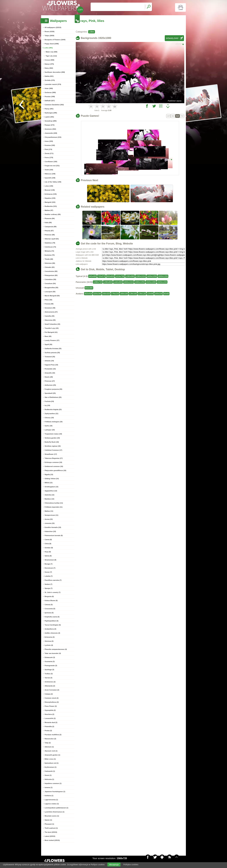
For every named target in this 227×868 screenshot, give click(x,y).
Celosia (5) (49, 605)
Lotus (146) (49, 186)
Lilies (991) (49, 48)
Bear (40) (48, 336)
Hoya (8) (48, 552)
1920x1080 (151, 282)
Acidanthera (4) (50, 629)
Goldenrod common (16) (54, 466)
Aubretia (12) (49, 495)
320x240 (97, 294)
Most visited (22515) (52, 840)
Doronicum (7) (50, 568)
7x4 (182, 116)
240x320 (106, 294)
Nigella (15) (49, 474)
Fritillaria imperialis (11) (54, 507)
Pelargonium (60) (51, 275)
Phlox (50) (48, 300)
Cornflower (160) (51, 162)
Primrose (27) (50, 381)
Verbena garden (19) (52, 438)
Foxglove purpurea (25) (53, 389)
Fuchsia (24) (49, 401)
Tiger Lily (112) (51, 56)
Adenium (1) (49, 747)
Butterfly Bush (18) (52, 442)
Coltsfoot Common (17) (53, 450)
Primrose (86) (50, 235)
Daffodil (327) (50, 101)
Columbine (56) (50, 279)
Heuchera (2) (49, 714)
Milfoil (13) (48, 483)
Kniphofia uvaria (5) (52, 617)
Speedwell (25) (50, 393)
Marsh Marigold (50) (52, 296)
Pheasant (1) (49, 824)
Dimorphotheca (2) (52, 702)
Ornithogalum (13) (51, 487)
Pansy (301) (49, 109)
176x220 (115, 294)
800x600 (110, 276)
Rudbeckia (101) (51, 206)
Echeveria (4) (50, 637)
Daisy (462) (49, 68)
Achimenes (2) (50, 682)
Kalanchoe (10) (50, 531)
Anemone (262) (50, 129)
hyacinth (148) (50, 178)
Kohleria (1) (49, 796)
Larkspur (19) (50, 430)
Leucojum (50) (50, 292)
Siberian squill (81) (52, 239)
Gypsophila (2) (50, 710)
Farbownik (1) (50, 771)
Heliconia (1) (49, 779)
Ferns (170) (49, 157)
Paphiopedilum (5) (51, 621)
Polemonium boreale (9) (54, 535)
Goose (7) (48, 572)
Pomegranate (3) (51, 666)
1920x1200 (162, 282)
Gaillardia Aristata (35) (53, 349)
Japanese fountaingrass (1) (55, 792)
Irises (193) (49, 141)
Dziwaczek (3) (50, 657)
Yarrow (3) (48, 678)
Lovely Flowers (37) (52, 340)
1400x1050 (152, 276)
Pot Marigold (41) (51, 332)
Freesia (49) (49, 304)
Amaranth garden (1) (52, 755)
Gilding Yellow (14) (52, 479)
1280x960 (130, 276)
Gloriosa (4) (49, 641)
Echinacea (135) (51, 194)
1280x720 (98, 282)
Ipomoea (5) (49, 613)
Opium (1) (48, 820)
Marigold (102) (50, 202)
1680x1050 (140, 282)
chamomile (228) (51, 133)
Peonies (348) (50, 97)
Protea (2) (48, 731)
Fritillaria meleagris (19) (54, 422)
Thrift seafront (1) (51, 828)
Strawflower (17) (51, 454)
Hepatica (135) (50, 198)
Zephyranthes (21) (51, 414)
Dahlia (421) (49, 76)
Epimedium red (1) (52, 763)
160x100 (124, 294)
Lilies (91, 32)
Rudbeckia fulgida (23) (53, 409)
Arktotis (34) (49, 361)
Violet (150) (49, 170)
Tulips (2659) (49, 36)
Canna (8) (48, 540)
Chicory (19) (49, 418)
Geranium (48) (50, 308)
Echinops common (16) (53, 462)
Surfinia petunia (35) (52, 353)
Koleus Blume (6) (51, 600)
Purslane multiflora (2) (53, 735)
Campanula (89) (51, 227)
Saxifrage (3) (49, 670)
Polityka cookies (131, 864)
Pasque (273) (50, 125)
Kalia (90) (48, 223)
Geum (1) (48, 775)
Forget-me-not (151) (52, 166)
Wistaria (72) (49, 251)
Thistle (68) (49, 259)
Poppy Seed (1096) (52, 44)
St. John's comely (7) (53, 592)
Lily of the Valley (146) (53, 182)
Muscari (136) (50, 190)
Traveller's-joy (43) (52, 328)
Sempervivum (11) (51, 515)
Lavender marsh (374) (53, 84)
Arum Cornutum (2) (52, 690)
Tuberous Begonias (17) (54, 458)
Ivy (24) (47, 405)
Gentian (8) (49, 548)
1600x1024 (128, 282)
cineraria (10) (50, 523)
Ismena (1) (48, 787)
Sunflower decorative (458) (55, 72)
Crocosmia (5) (50, 609)
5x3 (177, 116)
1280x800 (108, 282)
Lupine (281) (49, 117)
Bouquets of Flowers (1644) (55, 40)
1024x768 (120, 276)
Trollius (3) (49, 674)
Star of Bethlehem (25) (53, 397)
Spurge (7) (48, 588)
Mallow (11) (49, 511)
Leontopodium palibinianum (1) (56, 808)
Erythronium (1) (51, 767)
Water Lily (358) (51, 52)
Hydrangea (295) (51, 113)
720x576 (101, 276)
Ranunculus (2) (50, 739)
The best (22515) (51, 832)
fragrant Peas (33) (51, 365)
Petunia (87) (49, 231)
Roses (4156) (50, 31)
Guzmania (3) (50, 661)
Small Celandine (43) (52, 324)
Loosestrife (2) (50, 718)
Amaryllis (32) (50, 373)
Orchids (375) (50, 80)
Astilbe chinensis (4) (52, 633)
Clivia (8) (48, 544)
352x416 (88, 294)
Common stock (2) (52, 698)
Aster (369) (49, 88)
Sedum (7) (48, 584)
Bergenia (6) (49, 596)
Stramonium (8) (50, 560)
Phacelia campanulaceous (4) (56, 649)
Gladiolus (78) (50, 243)
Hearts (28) (49, 377)
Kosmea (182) (50, 145)
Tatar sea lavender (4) (53, 653)
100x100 (159, 294)
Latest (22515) (50, 836)
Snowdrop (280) (51, 121)
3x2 (173, 116)
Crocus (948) (49, 60)
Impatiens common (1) (53, 783)
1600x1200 (163, 276)
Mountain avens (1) (52, 816)
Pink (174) (48, 149)
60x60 (166, 294)
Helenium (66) (50, 263)
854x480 (89, 288)
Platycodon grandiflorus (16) (55, 470)
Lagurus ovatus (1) (52, 804)
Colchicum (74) (50, 247)
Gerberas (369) (50, 92)
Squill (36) (48, 344)
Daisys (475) (49, 64)
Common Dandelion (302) (54, 105)
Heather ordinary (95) (53, 214)
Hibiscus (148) (50, 174)
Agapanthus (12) (51, 491)
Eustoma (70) (50, 255)
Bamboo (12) (49, 499)
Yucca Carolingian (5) (53, 625)
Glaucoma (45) (50, 320)
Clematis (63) (50, 267)
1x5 (168, 116)
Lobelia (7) (49, 576)
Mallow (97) (49, 210)
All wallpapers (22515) (53, 27)
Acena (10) (49, 519)
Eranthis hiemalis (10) (53, 527)
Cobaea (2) (49, 694)
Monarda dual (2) (51, 722)
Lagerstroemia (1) (51, 800)
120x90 (150, 294)
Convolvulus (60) (51, 271)
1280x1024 (141, 276)
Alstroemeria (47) (51, 312)
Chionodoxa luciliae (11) (54, 503)
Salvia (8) (48, 556)
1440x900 (118, 282)
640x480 (93, 276)
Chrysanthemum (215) (53, 137)
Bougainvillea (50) (51, 288)
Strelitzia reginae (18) (53, 446)
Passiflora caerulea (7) (53, 580)
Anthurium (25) (50, 385)
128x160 (133, 294)
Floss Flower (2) (51, 706)
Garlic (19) (48, 426)
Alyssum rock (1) (51, 751)
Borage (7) (48, 564)
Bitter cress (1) (50, 759)
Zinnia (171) (49, 153)
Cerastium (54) (50, 283)
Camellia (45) (50, 316)
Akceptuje (114, 865)
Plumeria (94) (50, 218)
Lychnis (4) (49, 645)
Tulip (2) (48, 743)
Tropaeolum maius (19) (53, 434)
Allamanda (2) (50, 686)
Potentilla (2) (49, 726)
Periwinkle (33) (50, 369)
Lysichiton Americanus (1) (55, 812)
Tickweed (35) (50, 357)
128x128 (142, 294)
